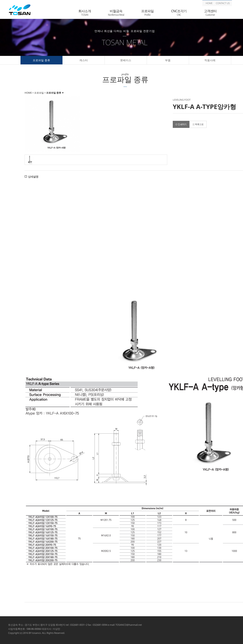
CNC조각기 (179, 13)
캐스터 (84, 60)
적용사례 (210, 60)
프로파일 (147, 13)
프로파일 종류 (41, 60)
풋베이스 (126, 60)
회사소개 (85, 13)
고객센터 (210, 13)
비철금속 (116, 13)
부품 (168, 60)
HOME (209, 3)
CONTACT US (223, 3)
